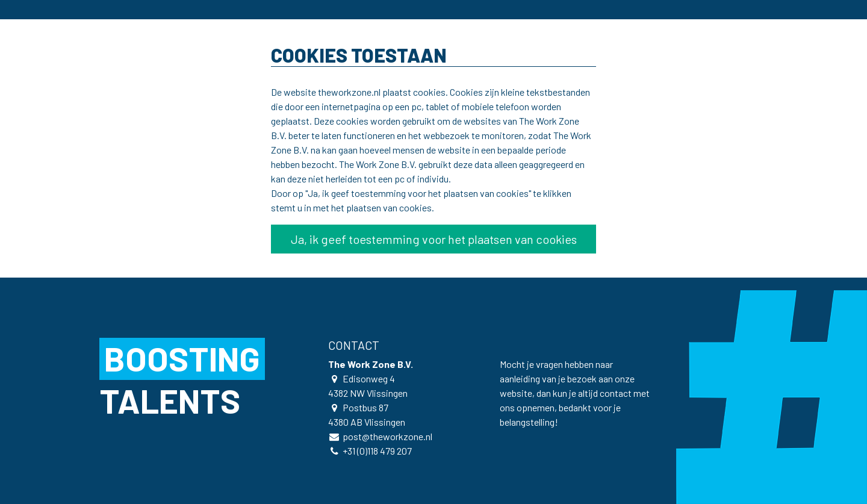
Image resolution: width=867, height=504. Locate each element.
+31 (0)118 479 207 (377, 451)
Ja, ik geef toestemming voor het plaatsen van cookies (434, 239)
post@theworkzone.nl (387, 436)
